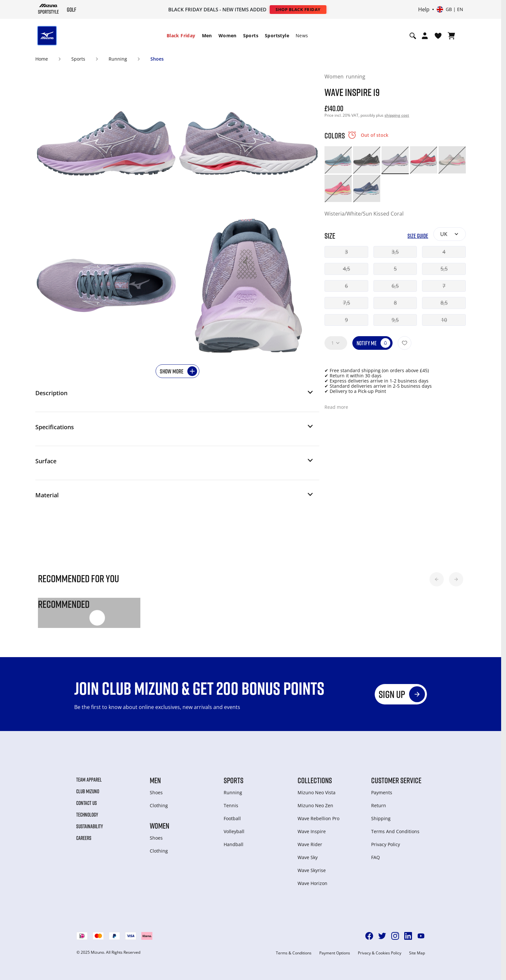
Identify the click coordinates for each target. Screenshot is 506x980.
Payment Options (335, 953)
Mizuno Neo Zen (315, 805)
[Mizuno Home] (48, 9)
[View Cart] (451, 36)
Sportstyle (277, 35)
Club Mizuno (88, 791)
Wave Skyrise (312, 870)
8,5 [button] (444, 303)
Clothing (159, 805)
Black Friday (181, 35)
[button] (175, 395)
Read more (336, 407)
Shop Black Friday (298, 9)
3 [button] (346, 252)
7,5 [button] (347, 303)
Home (42, 59)
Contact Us (87, 803)
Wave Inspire (312, 831)
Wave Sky (308, 857)
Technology (87, 815)
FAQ (376, 857)
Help (424, 9)
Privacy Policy (386, 844)
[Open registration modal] (425, 36)
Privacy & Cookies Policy (380, 953)
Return (379, 805)
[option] (338, 160)
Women (228, 35)
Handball (234, 844)
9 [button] (346, 320)
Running (118, 59)
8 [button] (395, 303)
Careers (84, 838)
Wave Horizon (312, 883)
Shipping (381, 818)
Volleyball (234, 831)
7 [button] (444, 286)
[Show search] (413, 36)
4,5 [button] (347, 269)
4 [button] (444, 252)
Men (207, 35)
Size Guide (418, 236)
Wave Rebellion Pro (318, 818)
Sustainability (90, 826)
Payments (382, 792)
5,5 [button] (444, 269)
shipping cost (397, 115)
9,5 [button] (395, 320)
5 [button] (395, 269)
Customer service (396, 780)
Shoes (157, 59)
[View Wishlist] (438, 36)
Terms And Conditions (395, 831)
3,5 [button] (395, 252)
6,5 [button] (395, 286)
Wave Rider (310, 844)
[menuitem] (181, 36)
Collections (315, 780)
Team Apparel (89, 780)
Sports (251, 35)
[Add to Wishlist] (405, 343)
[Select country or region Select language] (450, 9)
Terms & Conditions (294, 953)
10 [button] (444, 320)
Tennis (231, 805)
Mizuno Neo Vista (317, 792)
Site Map (417, 953)
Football (232, 818)
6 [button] (346, 286)
